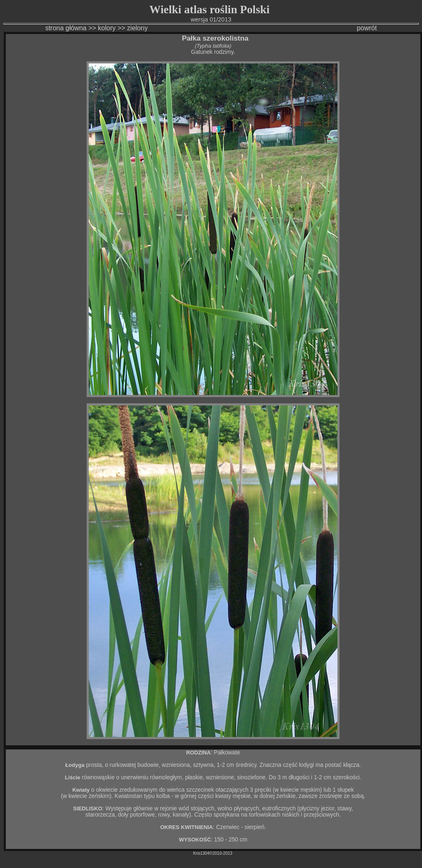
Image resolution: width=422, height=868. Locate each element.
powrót (367, 28)
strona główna (66, 28)
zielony (138, 28)
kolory (107, 28)
